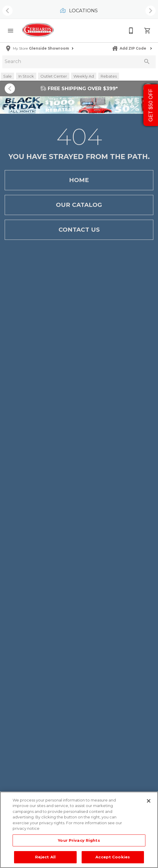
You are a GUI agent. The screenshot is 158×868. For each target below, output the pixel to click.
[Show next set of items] (151, 11)
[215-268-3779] (131, 31)
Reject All (45, 857)
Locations (79, 11)
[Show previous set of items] (7, 11)
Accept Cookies (113, 857)
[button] (11, 31)
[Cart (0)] (147, 31)
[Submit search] (147, 62)
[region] (79, 830)
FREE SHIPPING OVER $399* (79, 88)
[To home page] (38, 30)
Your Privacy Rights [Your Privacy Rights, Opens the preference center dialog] (79, 840)
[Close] (149, 801)
